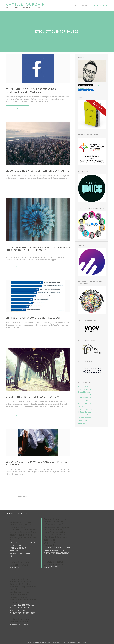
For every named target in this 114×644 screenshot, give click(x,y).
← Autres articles (22, 497)
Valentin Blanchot (85, 418)
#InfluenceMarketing (21, 608)
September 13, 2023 (19, 624)
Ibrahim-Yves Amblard (87, 409)
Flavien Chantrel (84, 398)
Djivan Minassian (85, 389)
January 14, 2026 (52, 567)
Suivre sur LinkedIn (86, 90)
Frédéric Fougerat (85, 403)
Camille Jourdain (26, 4)
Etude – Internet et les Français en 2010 (32, 397)
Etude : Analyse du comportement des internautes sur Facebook (31, 91)
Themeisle (83, 642)
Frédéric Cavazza (85, 401)
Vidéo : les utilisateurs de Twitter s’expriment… (37, 171)
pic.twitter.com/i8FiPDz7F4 (23, 613)
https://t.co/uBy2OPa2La (56, 548)
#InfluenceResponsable (22, 605)
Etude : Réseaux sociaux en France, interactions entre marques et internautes (38, 249)
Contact (85, 6)
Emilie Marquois (84, 392)
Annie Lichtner (84, 386)
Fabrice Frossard (84, 395)
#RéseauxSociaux (18, 548)
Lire (17, 109)
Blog (74, 6)
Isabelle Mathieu (84, 412)
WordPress (63, 642)
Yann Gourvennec (85, 423)
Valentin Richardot (85, 421)
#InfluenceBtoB (18, 610)
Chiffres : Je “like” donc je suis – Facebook (33, 318)
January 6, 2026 (17, 567)
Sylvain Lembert (84, 415)
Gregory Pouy (83, 406)
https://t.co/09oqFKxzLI (22, 543)
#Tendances (16, 551)
